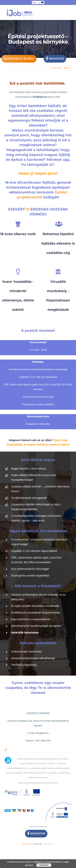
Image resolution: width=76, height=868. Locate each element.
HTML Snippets (28, 844)
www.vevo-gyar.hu (41, 778)
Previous (57, 68)
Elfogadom (44, 865)
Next (67, 68)
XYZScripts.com (48, 844)
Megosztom (55, 58)
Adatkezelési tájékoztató (38, 827)
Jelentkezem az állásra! (19, 59)
